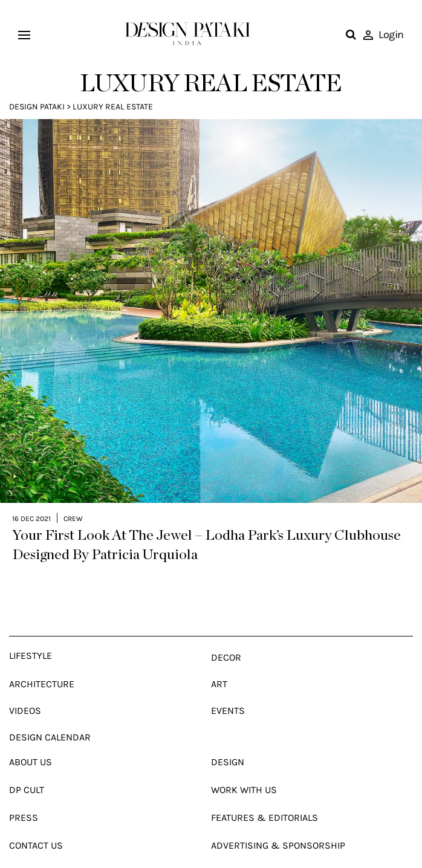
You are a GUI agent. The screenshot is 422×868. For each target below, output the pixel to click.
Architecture (42, 662)
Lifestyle (31, 634)
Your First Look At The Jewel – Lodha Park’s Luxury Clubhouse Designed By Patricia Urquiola (206, 523)
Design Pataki (37, 107)
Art (219, 662)
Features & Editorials (265, 796)
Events (228, 689)
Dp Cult (27, 768)
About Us (31, 740)
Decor (226, 636)
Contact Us (36, 824)
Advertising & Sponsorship (278, 824)
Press (24, 796)
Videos (25, 689)
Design (228, 740)
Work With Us (244, 768)
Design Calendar (50, 715)
